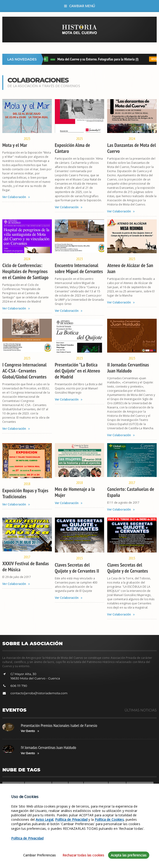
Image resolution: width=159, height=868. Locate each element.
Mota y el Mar (15, 145)
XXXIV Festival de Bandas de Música (26, 566)
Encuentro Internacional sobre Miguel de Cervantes (79, 268)
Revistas (26, 792)
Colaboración (13, 785)
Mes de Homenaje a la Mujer (75, 492)
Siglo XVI (76, 785)
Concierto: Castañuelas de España (131, 492)
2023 (79, 259)
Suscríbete (117, 785)
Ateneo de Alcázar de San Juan (130, 268)
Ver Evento (30, 731)
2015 (79, 558)
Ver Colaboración (16, 197)
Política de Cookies (109, 851)
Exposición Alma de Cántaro (72, 148)
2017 (132, 483)
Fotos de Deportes (140, 785)
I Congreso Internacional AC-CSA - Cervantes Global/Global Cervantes (24, 371)
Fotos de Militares (38, 785)
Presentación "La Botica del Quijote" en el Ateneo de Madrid (77, 371)
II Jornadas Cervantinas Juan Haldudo (128, 368)
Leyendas (60, 785)
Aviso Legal (44, 851)
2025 (27, 139)
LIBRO (44, 59)
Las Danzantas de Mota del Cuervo (132, 148)
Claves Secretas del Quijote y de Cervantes (128, 568)
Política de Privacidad (71, 851)
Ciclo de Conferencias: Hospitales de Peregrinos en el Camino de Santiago (25, 271)
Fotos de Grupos (96, 785)
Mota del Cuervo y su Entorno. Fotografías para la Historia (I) (99, 59)
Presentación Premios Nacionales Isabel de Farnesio (59, 725)
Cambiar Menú (79, 6)
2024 (132, 139)
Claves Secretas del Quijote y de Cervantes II (77, 568)
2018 (27, 484)
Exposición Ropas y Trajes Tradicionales (25, 493)
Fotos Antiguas (45, 792)
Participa (10, 792)
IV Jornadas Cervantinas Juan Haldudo (48, 747)
